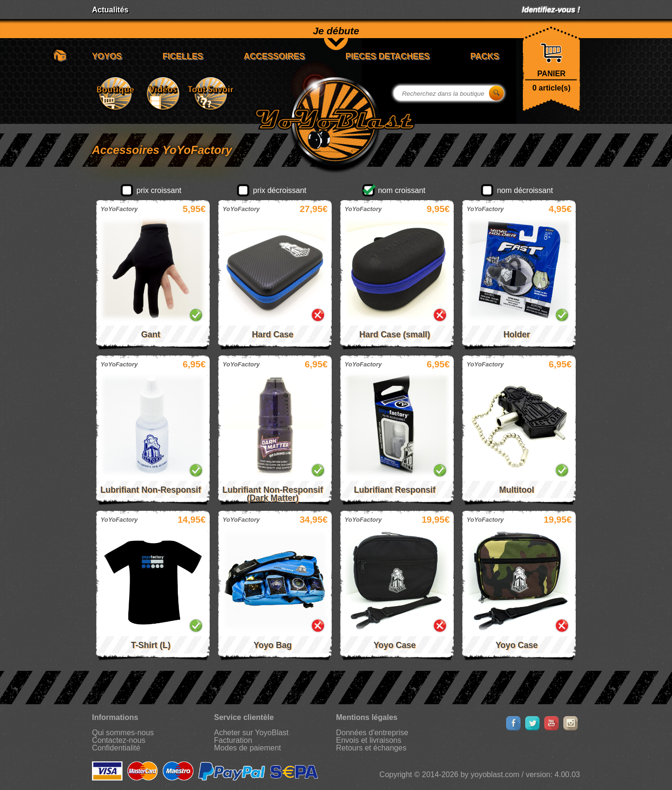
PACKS (485, 56)
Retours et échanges (371, 748)
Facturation (233, 740)
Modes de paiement (248, 748)
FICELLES (183, 56)
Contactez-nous (119, 740)
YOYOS (107, 56)
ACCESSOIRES (274, 56)
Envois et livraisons (369, 740)
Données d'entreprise (372, 733)
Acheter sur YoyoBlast (251, 733)
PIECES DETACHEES (388, 56)
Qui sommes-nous (123, 733)
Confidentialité (116, 748)
